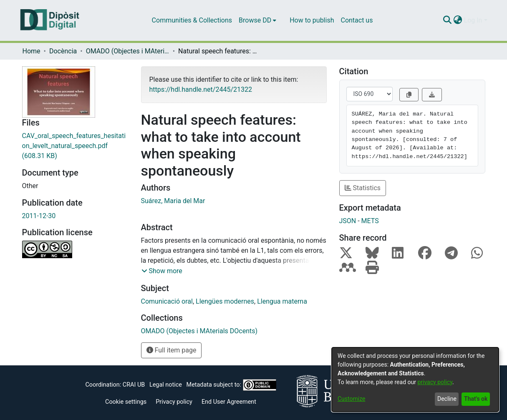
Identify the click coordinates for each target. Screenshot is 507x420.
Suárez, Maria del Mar (173, 201)
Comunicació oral (167, 301)
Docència (63, 51)
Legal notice (166, 385)
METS (370, 221)
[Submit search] (448, 20)
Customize (351, 399)
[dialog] (415, 380)
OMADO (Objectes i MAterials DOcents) (128, 51)
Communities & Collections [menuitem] (192, 20)
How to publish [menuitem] (312, 20)
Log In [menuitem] (473, 20)
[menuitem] (257, 20)
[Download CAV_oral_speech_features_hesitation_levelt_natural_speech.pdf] (75, 146)
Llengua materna (282, 301)
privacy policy (435, 382)
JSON (348, 221)
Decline (447, 399)
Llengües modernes (225, 301)
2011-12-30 (39, 216)
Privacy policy (174, 402)
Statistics (363, 188)
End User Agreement (229, 402)
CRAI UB (134, 385)
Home (32, 51)
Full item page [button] (172, 350)
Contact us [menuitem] (357, 20)
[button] (162, 271)
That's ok (476, 399)
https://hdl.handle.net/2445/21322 (201, 89)
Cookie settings (126, 402)
